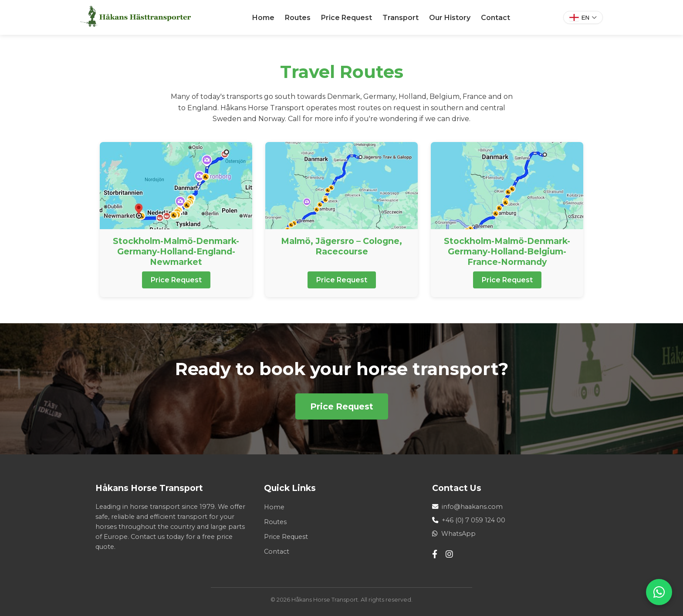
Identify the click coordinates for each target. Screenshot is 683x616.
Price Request (347, 18)
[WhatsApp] (659, 592)
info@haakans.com (472, 507)
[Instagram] (449, 554)
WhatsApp (458, 534)
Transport (401, 18)
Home (263, 18)
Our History (450, 18)
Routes (298, 18)
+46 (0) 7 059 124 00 (473, 520)
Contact (495, 18)
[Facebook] (435, 554)
